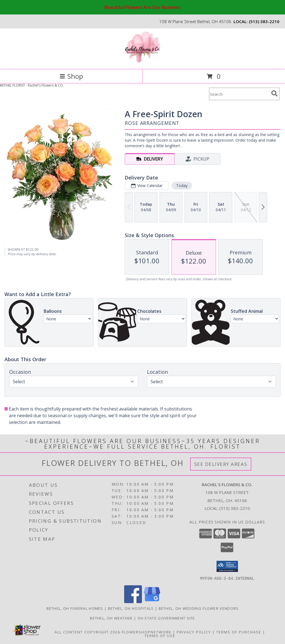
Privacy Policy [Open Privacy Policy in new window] (194, 632)
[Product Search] (239, 94)
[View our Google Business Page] (152, 601)
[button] (227, 566)
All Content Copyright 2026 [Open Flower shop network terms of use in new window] (87, 632)
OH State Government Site (166, 618)
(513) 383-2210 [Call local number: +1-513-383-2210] (264, 21)
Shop (71, 76)
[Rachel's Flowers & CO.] (143, 62)
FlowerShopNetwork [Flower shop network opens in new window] (147, 632)
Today (182, 185)
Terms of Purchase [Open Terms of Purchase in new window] (239, 632)
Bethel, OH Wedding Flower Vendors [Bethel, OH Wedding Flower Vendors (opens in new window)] (199, 608)
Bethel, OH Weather (111, 618)
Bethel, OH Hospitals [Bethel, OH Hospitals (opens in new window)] (131, 608)
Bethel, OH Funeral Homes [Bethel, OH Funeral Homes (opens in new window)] (75, 608)
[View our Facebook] (133, 601)
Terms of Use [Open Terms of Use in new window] (160, 635)
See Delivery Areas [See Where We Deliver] (221, 464)
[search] (274, 94)
